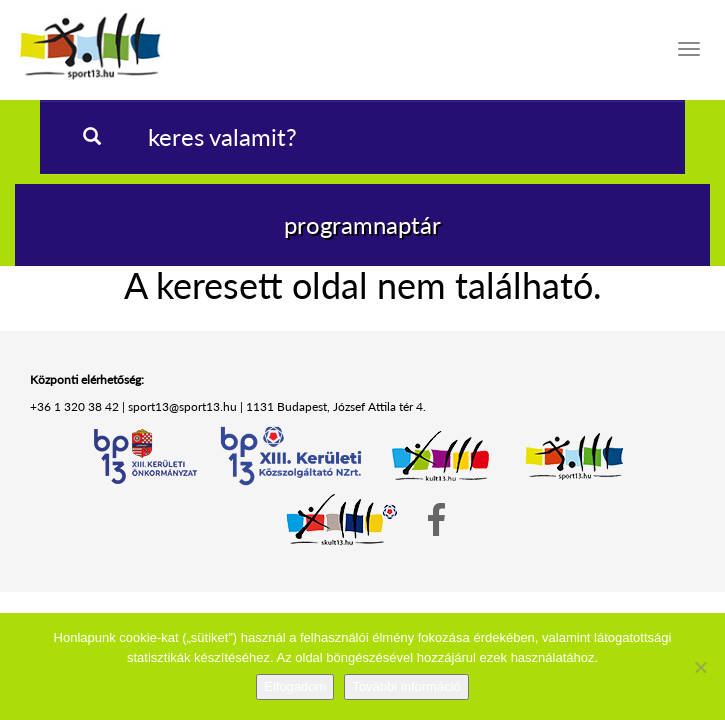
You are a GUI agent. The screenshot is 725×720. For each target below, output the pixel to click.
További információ (406, 686)
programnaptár (362, 224)
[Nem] (700, 667)
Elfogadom (295, 686)
